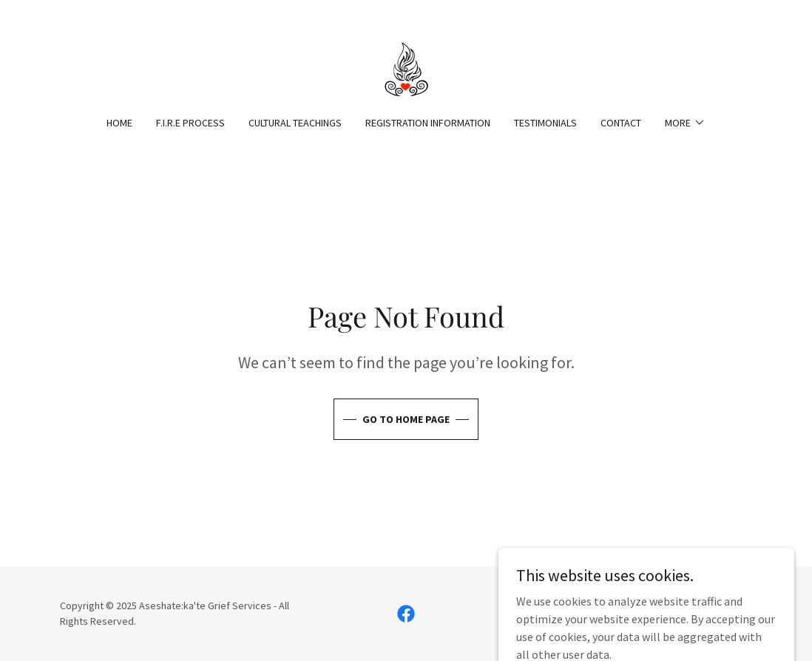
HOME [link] (119, 123)
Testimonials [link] (545, 123)
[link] (406, 67)
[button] (685, 123)
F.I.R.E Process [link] (190, 123)
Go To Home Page (406, 419)
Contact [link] (621, 123)
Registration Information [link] (428, 123)
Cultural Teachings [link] (295, 123)
